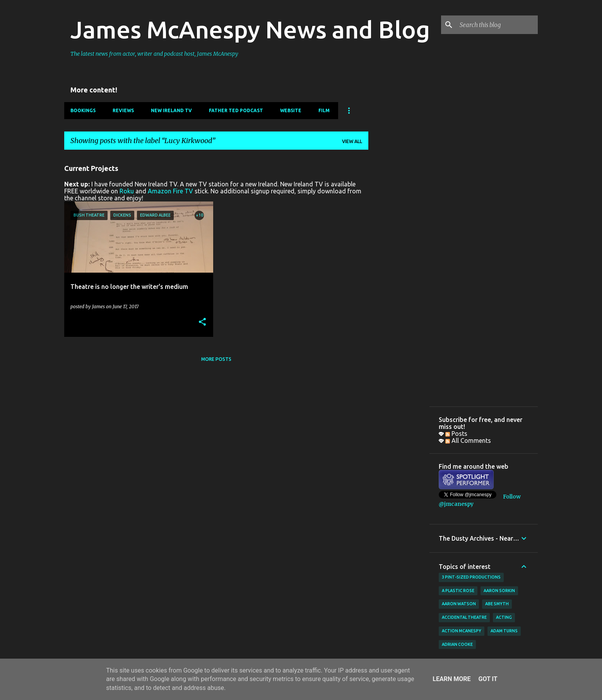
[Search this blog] (497, 25)
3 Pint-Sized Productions (471, 577)
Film (324, 110)
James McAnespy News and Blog (250, 29)
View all (352, 141)
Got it (488, 679)
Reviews (123, 110)
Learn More (451, 679)
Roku (127, 191)
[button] (202, 322)
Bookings (83, 110)
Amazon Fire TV (170, 191)
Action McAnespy (462, 631)
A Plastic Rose (458, 591)
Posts (456, 434)
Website (291, 110)
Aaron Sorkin (499, 591)
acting (504, 617)
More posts (216, 359)
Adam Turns (504, 631)
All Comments (468, 440)
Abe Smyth (497, 604)
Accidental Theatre (464, 617)
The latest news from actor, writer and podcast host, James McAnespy (154, 54)
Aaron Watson (459, 604)
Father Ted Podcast (236, 110)
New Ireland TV (171, 110)
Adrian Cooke (457, 644)
